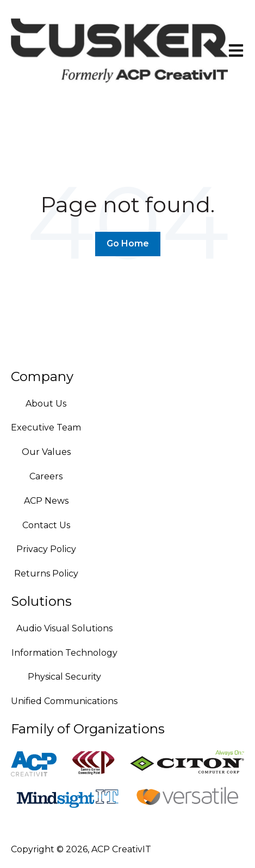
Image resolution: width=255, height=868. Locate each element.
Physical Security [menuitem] (64, 677)
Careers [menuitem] (46, 476)
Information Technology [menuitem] (64, 653)
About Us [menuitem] (46, 404)
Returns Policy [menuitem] (46, 574)
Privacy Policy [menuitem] (46, 549)
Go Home (128, 243)
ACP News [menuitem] (46, 501)
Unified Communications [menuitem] (64, 701)
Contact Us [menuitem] (46, 525)
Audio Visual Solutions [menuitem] (64, 628)
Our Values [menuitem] (46, 452)
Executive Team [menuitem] (46, 427)
